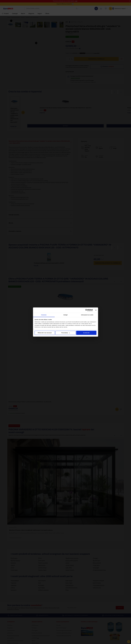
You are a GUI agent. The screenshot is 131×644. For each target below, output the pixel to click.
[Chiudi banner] (96, 310)
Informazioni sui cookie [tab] (87, 315)
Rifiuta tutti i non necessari (45, 333)
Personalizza (66, 333)
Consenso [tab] (44, 315)
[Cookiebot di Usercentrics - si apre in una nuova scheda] (86, 310)
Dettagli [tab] (66, 315)
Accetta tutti (86, 333)
